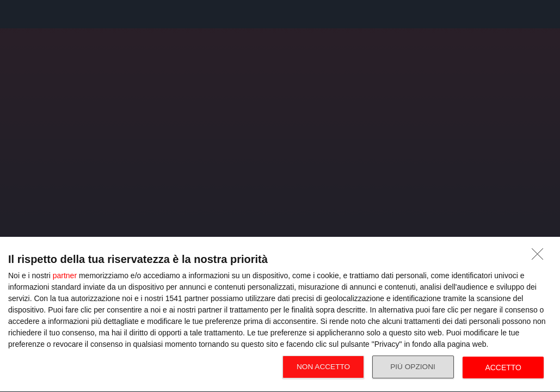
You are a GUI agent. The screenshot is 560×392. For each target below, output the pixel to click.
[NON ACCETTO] (540, 257)
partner (65, 275)
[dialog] (280, 315)
